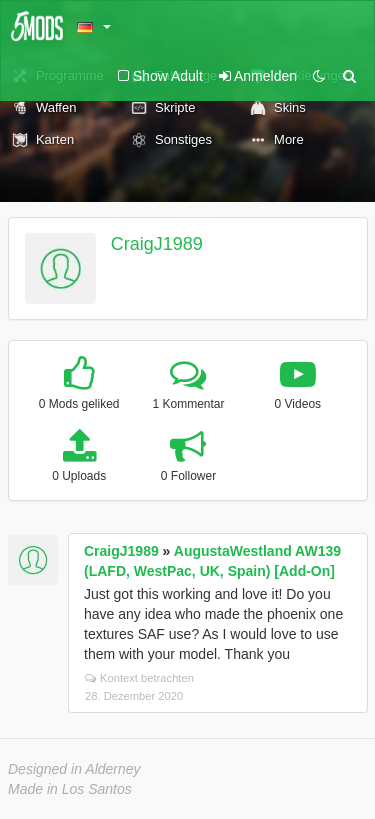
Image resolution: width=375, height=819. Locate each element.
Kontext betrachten (139, 678)
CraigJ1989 (157, 244)
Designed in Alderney (74, 769)
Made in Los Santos (70, 789)
